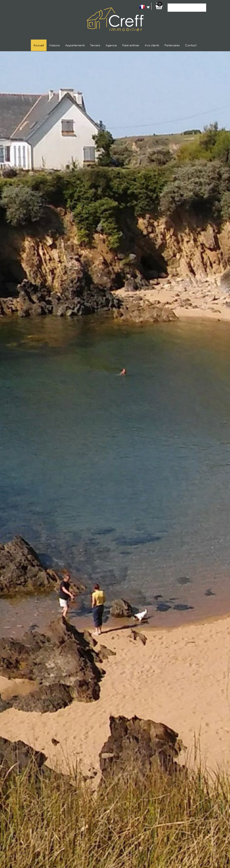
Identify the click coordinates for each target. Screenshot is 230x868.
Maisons (54, 45)
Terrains (95, 45)
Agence (111, 45)
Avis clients (152, 45)
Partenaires (172, 45)
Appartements (75, 45)
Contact (191, 45)
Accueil (39, 45)
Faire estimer (131, 45)
